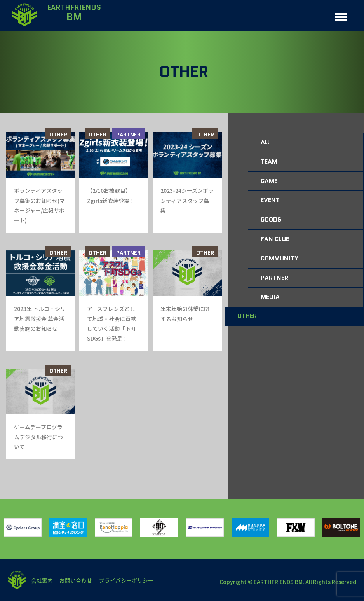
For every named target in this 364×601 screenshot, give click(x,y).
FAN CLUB (275, 239)
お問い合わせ (77, 580)
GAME (269, 181)
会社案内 (42, 580)
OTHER (58, 135)
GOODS (271, 219)
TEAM (269, 162)
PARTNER (128, 135)
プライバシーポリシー (129, 580)
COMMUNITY (280, 258)
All (265, 142)
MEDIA (270, 297)
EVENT (270, 200)
